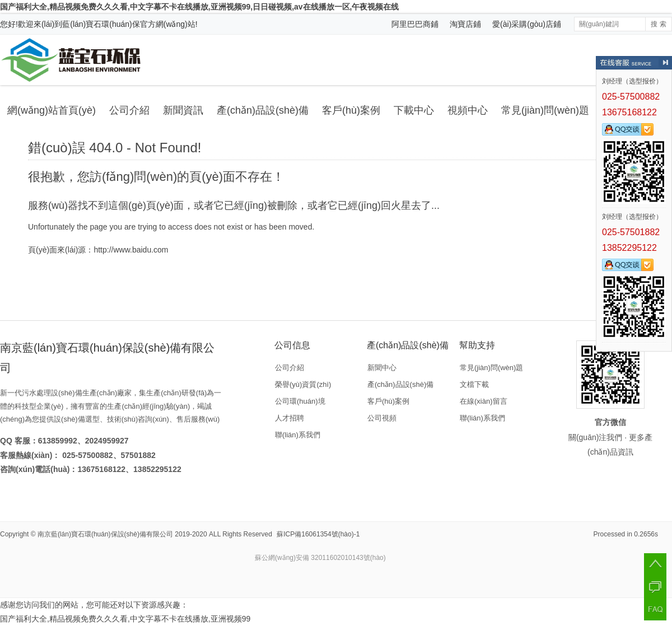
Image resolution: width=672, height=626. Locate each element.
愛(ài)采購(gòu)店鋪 (527, 24)
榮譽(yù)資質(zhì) (303, 384)
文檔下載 (474, 384)
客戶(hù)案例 (351, 110)
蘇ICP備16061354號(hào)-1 (318, 534)
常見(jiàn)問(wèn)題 (545, 110)
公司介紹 (129, 110)
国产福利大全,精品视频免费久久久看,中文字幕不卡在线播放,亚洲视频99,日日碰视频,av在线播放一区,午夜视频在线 (199, 7)
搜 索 (658, 24)
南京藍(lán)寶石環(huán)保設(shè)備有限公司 (105, 534)
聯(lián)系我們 (298, 435)
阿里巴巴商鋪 (415, 24)
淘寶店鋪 (465, 24)
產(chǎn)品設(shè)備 (263, 110)
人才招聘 (290, 418)
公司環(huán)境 (300, 401)
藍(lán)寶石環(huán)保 (101, 24)
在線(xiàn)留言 (484, 401)
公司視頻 (382, 418)
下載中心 (414, 110)
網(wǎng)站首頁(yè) (52, 110)
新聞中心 (382, 368)
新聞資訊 (183, 110)
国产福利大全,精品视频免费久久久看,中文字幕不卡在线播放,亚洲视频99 (125, 619)
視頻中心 (468, 110)
